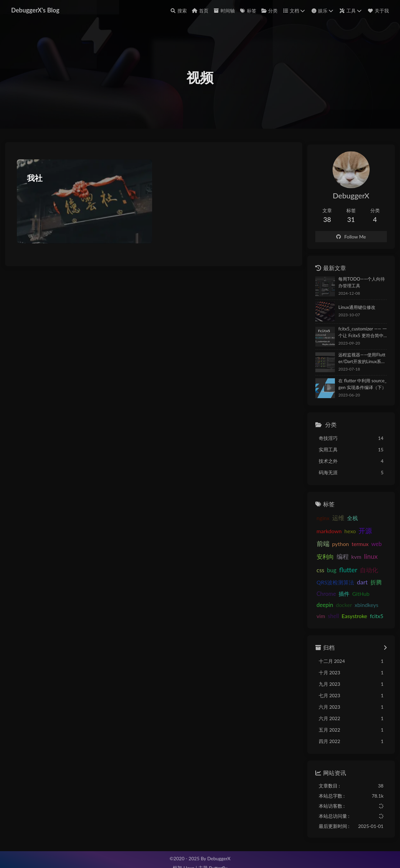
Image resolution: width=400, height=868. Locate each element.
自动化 (317, 573)
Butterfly (218, 860)
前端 (345, 534)
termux (316, 547)
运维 (330, 522)
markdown (365, 522)
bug (352, 560)
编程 (367, 547)
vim (377, 595)
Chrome (332, 584)
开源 (329, 534)
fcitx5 (357, 606)
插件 (350, 584)
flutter (369, 559)
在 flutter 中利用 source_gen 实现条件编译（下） (358, 388)
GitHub (366, 584)
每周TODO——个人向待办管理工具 (358, 286)
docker (336, 595)
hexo (314, 535)
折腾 (314, 584)
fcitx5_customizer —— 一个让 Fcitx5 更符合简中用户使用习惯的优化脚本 (357, 337)
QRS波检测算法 (348, 573)
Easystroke (335, 606)
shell (313, 607)
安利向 (350, 547)
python (363, 535)
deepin (316, 596)
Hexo (189, 860)
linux (327, 560)
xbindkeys (358, 595)
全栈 (344, 522)
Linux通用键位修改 (348, 311)
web (333, 547)
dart (375, 573)
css (341, 560)
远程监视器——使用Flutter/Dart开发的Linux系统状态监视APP (358, 362)
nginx (314, 522)
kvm (313, 560)
